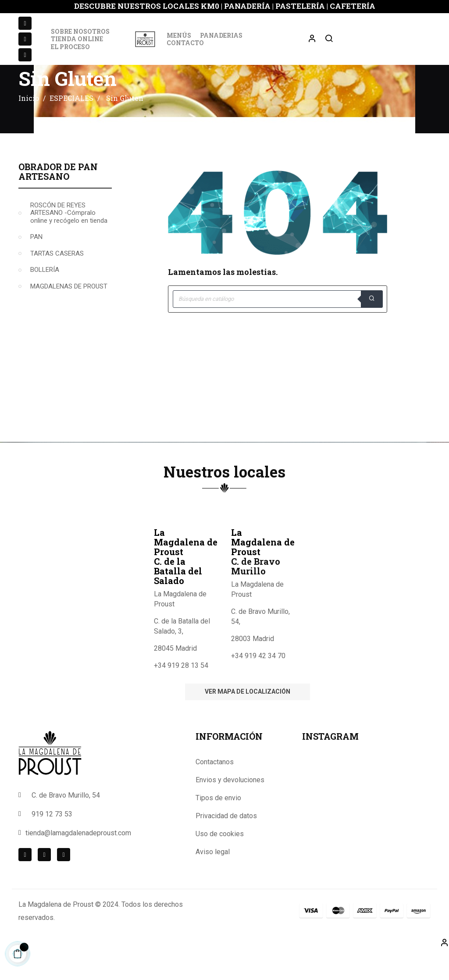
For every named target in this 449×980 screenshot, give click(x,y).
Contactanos (215, 789)
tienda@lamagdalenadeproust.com (78, 860)
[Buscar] (278, 326)
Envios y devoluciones (230, 807)
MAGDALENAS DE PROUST (69, 313)
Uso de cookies (220, 861)
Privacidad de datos (226, 843)
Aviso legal (213, 878)
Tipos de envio (218, 825)
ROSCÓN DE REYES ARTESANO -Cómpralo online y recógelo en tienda (69, 240)
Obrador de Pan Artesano (58, 198)
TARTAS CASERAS (57, 280)
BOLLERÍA (45, 297)
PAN (36, 264)
